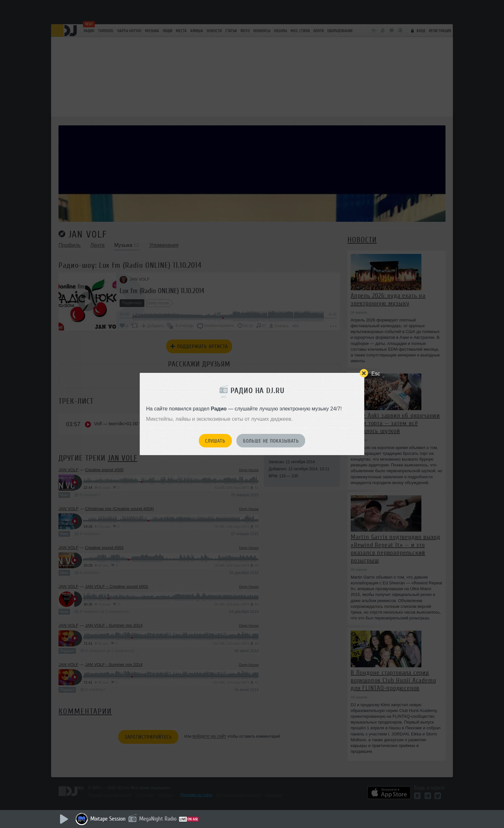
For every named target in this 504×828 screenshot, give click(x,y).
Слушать (215, 441)
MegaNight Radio (158, 819)
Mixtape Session (108, 819)
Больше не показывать (271, 441)
